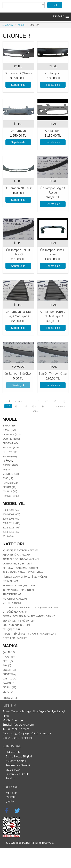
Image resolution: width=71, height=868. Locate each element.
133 (34, 406)
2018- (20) (8, 536)
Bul (55, 5)
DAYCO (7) (9, 683)
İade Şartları (13, 770)
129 (63, 401)
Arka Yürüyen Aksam (16, 555)
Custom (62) (10, 443)
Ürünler (34, 25)
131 (17, 406)
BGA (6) (7, 665)
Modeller (11, 793)
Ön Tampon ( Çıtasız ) (18, 73)
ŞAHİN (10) (9, 652)
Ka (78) (7, 469)
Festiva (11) (10, 452)
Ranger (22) (10, 483)
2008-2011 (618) (11, 523)
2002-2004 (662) (11, 514)
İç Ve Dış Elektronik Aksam (20, 550)
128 (55, 401)
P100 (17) (8, 478)
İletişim (10, 778)
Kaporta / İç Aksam (15, 599)
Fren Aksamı (11, 581)
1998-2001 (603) (11, 510)
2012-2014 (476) (11, 528)
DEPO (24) (8, 692)
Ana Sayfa (8, 25)
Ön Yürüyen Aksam (15, 612)
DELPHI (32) (9, 687)
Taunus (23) (10, 491)
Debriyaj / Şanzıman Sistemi (21, 568)
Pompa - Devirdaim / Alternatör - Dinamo (29, 616)
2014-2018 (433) (11, 532)
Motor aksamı (12, 603)
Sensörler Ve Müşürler (19, 621)
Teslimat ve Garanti (18, 765)
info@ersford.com (23, 725)
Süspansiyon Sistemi (16, 625)
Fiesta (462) (10, 456)
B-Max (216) (9, 426)
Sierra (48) (9, 487)
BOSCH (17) (9, 670)
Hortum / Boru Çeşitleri (19, 586)
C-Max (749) (10, 430)
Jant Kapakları (12, 594)
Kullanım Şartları (16, 761)
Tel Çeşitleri (11, 629)
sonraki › (60, 406)
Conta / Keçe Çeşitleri (17, 564)
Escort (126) (11, 448)
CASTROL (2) (10, 679)
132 (25, 406)
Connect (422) (12, 435)
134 (43, 406)
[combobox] (24, 5)
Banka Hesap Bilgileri (19, 757)
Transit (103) (11, 496)
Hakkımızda (13, 752)
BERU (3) (8, 661)
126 (37, 401)
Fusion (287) (10, 465)
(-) (4, 461)
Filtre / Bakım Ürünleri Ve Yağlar (25, 577)
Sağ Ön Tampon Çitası (53, 374)
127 (46, 401)
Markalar (11, 797)
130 (8, 406)
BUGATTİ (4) (9, 674)
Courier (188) (11, 439)
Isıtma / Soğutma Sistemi (18, 590)
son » (36, 411)
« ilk (8, 401)
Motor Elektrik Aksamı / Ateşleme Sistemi (30, 607)
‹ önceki (20, 401)
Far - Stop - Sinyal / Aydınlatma (23, 572)
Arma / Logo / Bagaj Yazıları (21, 559)
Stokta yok (18, 385)
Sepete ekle (18, 85)
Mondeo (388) (11, 474)
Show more (10, 698)
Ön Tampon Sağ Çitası (18, 374)
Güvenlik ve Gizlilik (17, 774)
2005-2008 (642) (11, 519)
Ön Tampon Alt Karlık (18, 188)
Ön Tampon (53, 73)
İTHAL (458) (9, 657)
